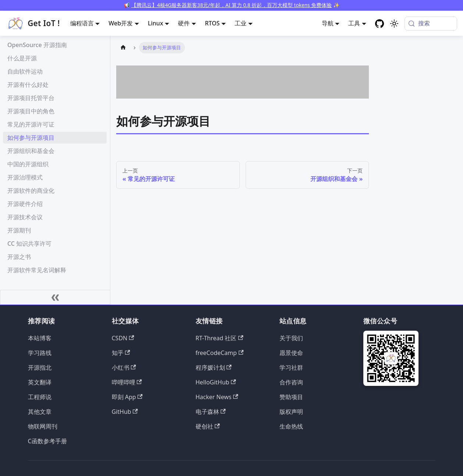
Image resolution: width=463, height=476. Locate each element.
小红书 (124, 367)
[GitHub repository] (380, 24)
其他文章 (40, 412)
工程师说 (40, 397)
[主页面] (123, 48)
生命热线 (291, 426)
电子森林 (211, 412)
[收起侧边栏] (55, 297)
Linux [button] (156, 23)
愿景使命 (291, 353)
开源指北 (40, 367)
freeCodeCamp (220, 353)
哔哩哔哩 (127, 382)
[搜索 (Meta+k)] (431, 24)
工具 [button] (354, 23)
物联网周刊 (43, 426)
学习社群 (291, 367)
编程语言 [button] (82, 23)
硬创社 (208, 426)
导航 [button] (328, 23)
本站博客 (40, 338)
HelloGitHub (216, 382)
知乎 (121, 353)
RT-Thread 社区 (220, 338)
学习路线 (40, 353)
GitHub (125, 412)
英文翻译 (40, 382)
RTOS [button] (212, 23)
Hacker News (217, 397)
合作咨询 (291, 382)
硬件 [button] (184, 23)
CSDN (123, 338)
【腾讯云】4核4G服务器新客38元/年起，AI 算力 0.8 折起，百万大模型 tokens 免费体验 (232, 5)
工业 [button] (241, 23)
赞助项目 (291, 397)
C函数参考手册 (47, 441)
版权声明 (291, 412)
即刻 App (127, 397)
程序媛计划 (214, 367)
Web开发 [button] (121, 23)
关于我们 (291, 338)
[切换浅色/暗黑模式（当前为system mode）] (394, 24)
